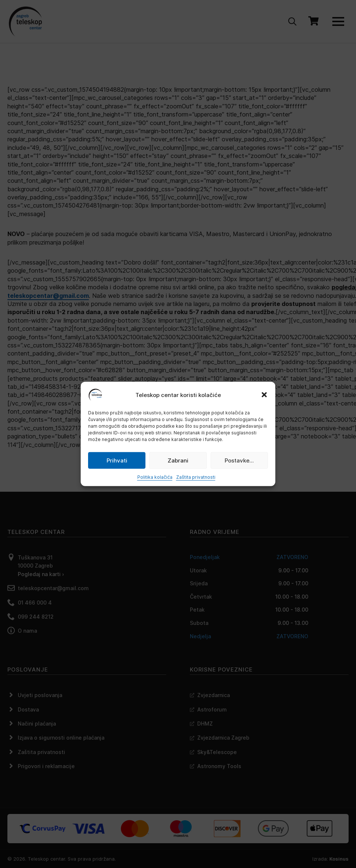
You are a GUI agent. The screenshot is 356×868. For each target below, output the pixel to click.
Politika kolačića (155, 477)
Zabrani (178, 460)
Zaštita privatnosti (196, 477)
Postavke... (239, 460)
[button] (264, 395)
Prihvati (117, 460)
